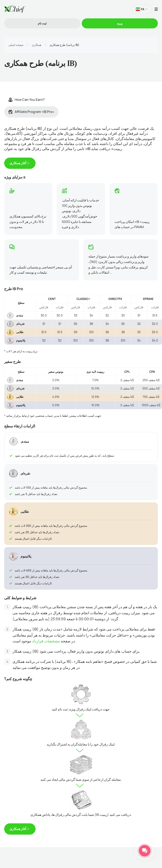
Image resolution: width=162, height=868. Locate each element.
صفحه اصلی (16, 45)
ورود (120, 23)
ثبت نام (42, 23)
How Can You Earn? (27, 100)
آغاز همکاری (18, 163)
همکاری (36, 45)
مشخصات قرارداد (46, 641)
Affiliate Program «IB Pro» (31, 112)
